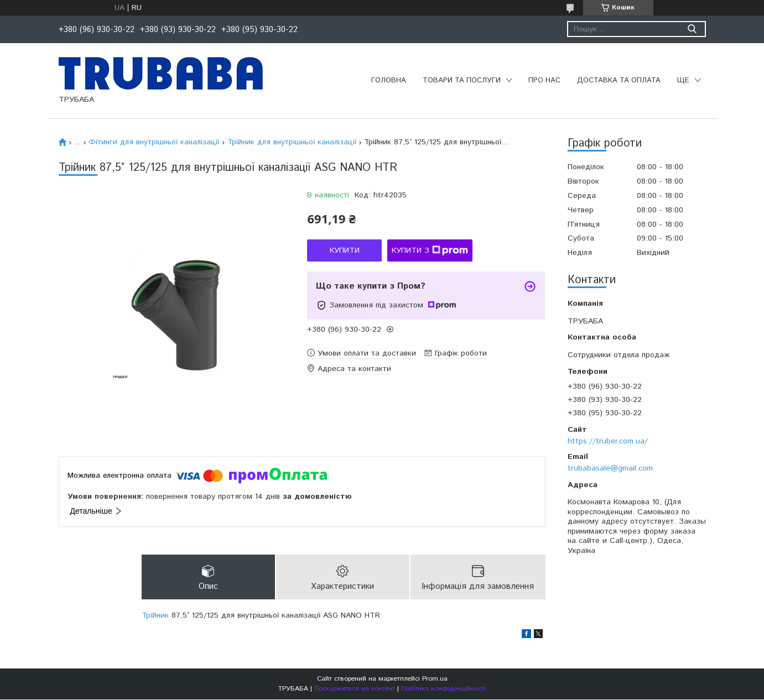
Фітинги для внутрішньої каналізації (154, 142)
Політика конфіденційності (443, 689)
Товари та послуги (462, 80)
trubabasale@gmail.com (610, 468)
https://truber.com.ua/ (608, 441)
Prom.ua (435, 679)
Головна (389, 80)
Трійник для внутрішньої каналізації (292, 142)
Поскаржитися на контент (355, 689)
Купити (345, 250)
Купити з (430, 250)
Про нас (544, 80)
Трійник (155, 616)
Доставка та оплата (619, 80)
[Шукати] (692, 29)
